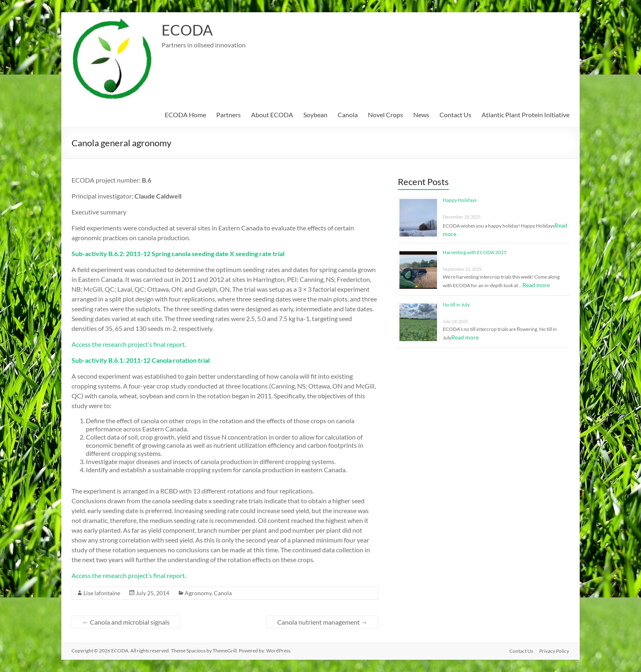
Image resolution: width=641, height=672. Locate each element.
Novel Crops (385, 115)
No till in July (456, 305)
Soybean (315, 115)
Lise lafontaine (102, 593)
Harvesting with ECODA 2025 (475, 252)
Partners (229, 115)
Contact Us (455, 115)
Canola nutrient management (322, 622)
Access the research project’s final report (128, 344)
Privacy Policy (555, 651)
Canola (348, 115)
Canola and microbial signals (126, 622)
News (421, 115)
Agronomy (198, 593)
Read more (536, 285)
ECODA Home (185, 115)
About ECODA (272, 115)
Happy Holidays (460, 200)
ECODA (187, 30)
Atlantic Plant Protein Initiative (526, 115)
